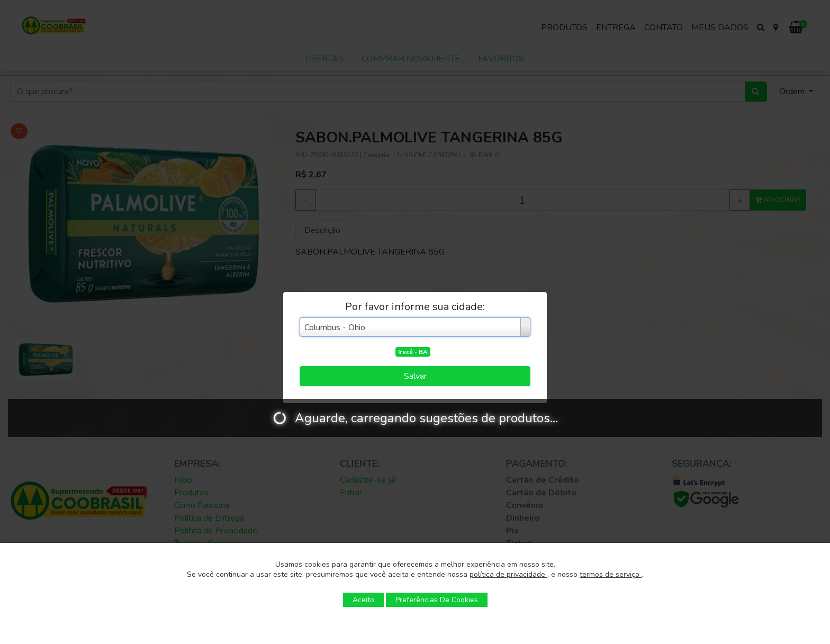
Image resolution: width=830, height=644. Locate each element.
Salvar (415, 376)
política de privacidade (508, 574)
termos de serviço (611, 574)
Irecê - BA (413, 352)
